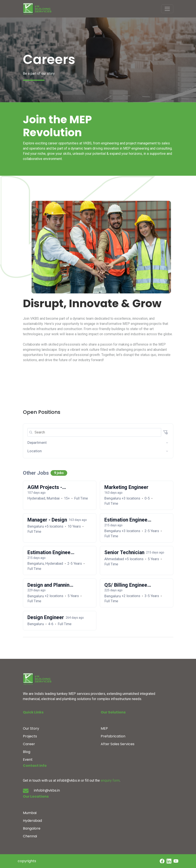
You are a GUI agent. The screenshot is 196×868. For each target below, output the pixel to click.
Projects (30, 736)
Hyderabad (32, 821)
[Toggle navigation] (167, 9)
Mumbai (30, 813)
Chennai (30, 836)
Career (29, 744)
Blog (27, 752)
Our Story (31, 728)
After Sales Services (118, 744)
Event (28, 760)
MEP (104, 728)
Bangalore (32, 828)
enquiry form (110, 780)
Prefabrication (113, 736)
